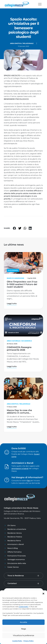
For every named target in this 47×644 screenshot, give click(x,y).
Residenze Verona (15, 533)
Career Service (13, 567)
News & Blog (13, 548)
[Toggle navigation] (40, 4)
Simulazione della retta (17, 563)
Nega (24, 629)
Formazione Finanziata (17, 556)
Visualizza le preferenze (23, 635)
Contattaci (12, 583)
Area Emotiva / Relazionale (22, 43)
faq (29, 481)
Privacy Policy (29, 641)
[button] (43, 593)
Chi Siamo (11, 525)
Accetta (23, 622)
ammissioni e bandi (20, 469)
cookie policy (24, 607)
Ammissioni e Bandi (16, 544)
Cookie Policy (17, 641)
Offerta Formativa (14, 552)
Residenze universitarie (17, 529)
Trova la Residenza (16, 576)
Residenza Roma (14, 541)
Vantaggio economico (16, 559)
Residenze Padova (15, 537)
